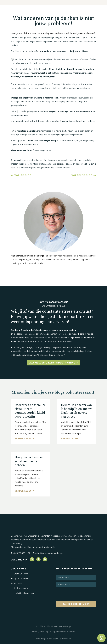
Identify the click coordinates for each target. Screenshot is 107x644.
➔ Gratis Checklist (20, 574)
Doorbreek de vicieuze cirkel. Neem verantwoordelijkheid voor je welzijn (30, 411)
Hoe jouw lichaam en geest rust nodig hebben (29, 461)
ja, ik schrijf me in (76, 604)
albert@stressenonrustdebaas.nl (50, 553)
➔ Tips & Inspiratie (20, 578)
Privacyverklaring (40, 631)
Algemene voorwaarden (64, 631)
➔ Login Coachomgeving (23, 593)
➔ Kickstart (16, 583)
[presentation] (77, 594)
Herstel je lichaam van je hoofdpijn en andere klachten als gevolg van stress (77, 411)
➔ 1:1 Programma (20, 588)
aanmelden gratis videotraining (52, 363)
